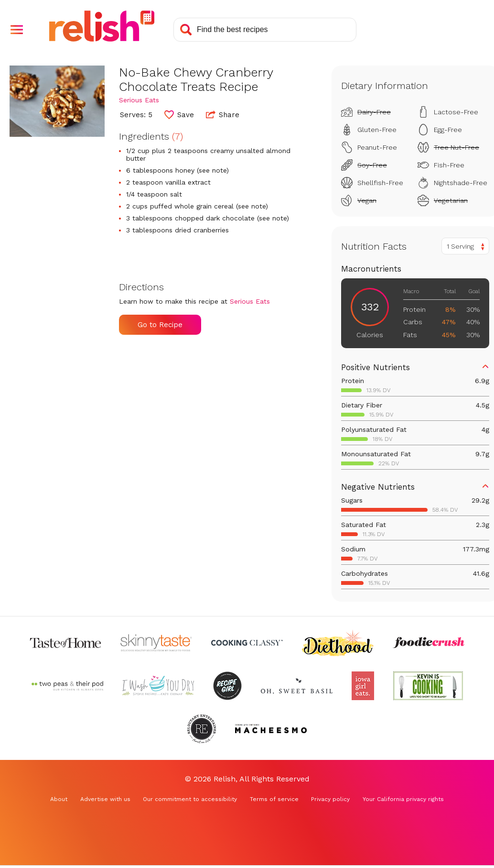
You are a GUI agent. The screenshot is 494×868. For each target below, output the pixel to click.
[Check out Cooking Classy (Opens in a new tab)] (247, 643)
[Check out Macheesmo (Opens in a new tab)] (271, 729)
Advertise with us (105, 799)
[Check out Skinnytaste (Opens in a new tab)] (156, 643)
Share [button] (223, 114)
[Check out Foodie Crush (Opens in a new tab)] (429, 643)
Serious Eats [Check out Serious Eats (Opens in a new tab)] (139, 100)
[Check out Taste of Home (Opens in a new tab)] (65, 643)
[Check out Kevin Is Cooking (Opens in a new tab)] (428, 686)
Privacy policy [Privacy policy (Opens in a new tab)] (330, 799)
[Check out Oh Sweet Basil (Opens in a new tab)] (297, 686)
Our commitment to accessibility (190, 799)
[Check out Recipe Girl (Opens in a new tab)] (227, 686)
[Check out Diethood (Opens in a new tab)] (338, 643)
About (59, 799)
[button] (17, 30)
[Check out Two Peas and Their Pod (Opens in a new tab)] (67, 686)
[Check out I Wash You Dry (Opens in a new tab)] (158, 686)
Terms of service (274, 799)
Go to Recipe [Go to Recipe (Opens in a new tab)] (160, 325)
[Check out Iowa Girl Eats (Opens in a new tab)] (363, 686)
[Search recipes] (265, 30)
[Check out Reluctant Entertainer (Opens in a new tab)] (202, 729)
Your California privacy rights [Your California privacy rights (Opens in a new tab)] (403, 799)
